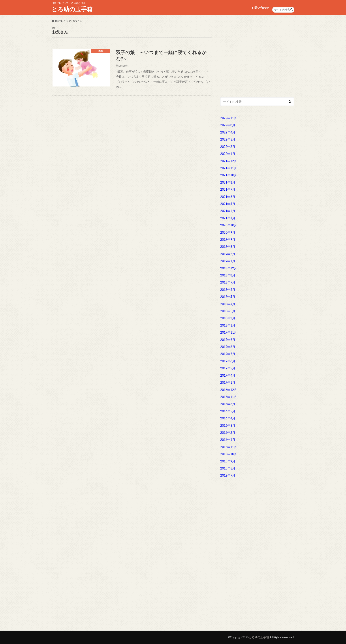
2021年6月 (228, 197)
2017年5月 (228, 368)
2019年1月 (228, 261)
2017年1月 (228, 382)
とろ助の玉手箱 (72, 9)
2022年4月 (228, 132)
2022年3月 (228, 139)
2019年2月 (228, 254)
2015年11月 (229, 447)
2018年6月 (228, 290)
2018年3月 (228, 311)
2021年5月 (228, 204)
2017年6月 (228, 361)
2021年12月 (229, 161)
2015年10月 (229, 454)
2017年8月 (228, 347)
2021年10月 (229, 175)
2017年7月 (228, 354)
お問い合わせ (260, 8)
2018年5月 (228, 297)
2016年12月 (229, 390)
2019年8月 (228, 247)
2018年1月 (228, 325)
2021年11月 (229, 168)
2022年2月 (228, 147)
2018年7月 (228, 282)
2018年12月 (229, 268)
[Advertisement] (257, 57)
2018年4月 (228, 304)
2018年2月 (228, 318)
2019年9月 (228, 239)
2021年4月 (228, 211)
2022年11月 (229, 118)
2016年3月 (228, 425)
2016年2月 (228, 433)
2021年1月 (228, 218)
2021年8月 (228, 182)
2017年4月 (228, 375)
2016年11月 (229, 397)
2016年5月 (228, 411)
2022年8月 (228, 125)
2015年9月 (228, 461)
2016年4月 (228, 418)
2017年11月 (229, 332)
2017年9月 (228, 340)
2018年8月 (228, 275)
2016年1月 (228, 440)
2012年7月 (228, 475)
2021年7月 (228, 189)
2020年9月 (228, 232)
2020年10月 (229, 225)
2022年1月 (228, 154)
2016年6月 (228, 404)
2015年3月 (228, 468)
